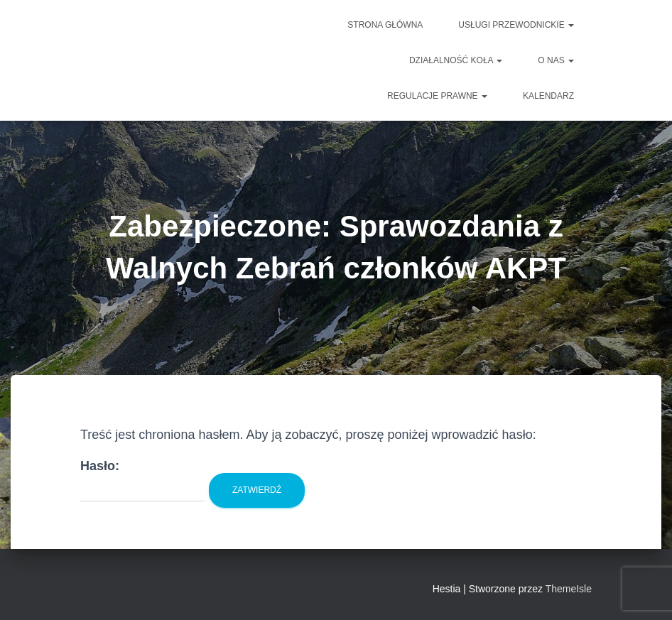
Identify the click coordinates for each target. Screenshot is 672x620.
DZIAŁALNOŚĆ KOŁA (456, 60)
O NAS (556, 60)
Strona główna (385, 25)
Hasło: (142, 480)
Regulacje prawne (437, 96)
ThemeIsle (569, 589)
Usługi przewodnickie (516, 25)
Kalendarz (548, 96)
